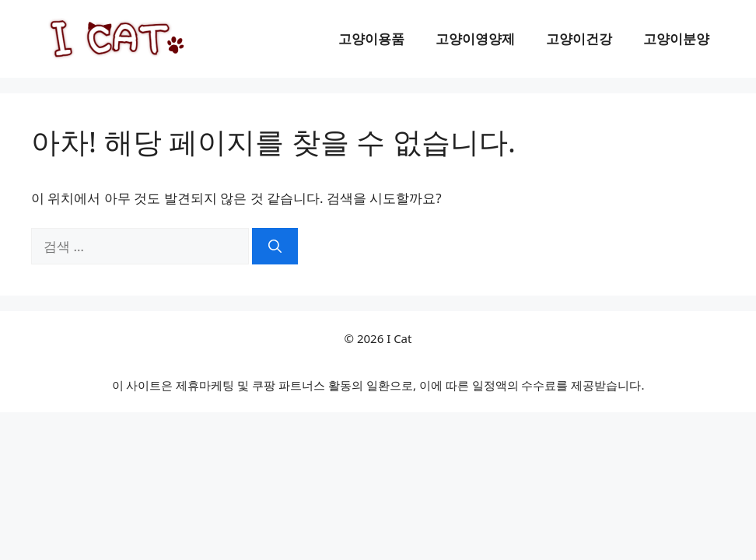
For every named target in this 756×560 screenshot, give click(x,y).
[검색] (275, 247)
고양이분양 (676, 38)
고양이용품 (371, 38)
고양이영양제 (475, 38)
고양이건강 (579, 38)
